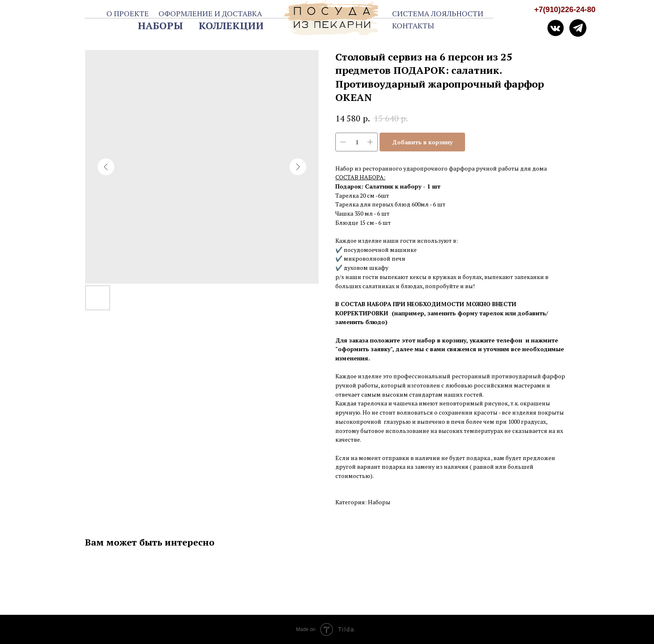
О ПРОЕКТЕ (128, 13)
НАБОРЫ (161, 26)
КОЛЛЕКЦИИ (231, 26)
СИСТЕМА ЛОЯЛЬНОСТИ (438, 13)
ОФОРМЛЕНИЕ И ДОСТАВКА (210, 13)
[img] (578, 28)
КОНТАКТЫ (413, 25)
